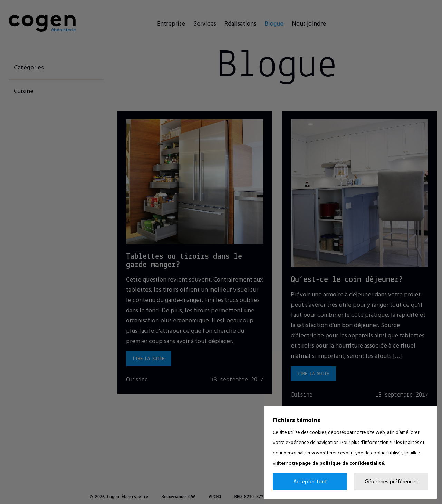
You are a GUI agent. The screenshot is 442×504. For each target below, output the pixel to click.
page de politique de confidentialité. (342, 463)
